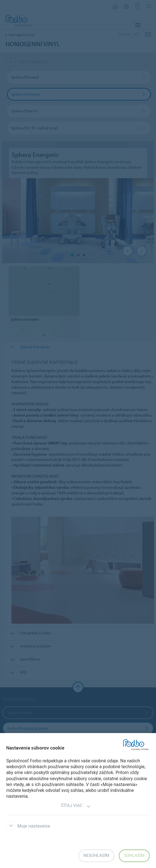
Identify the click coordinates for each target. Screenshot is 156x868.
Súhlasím (134, 855)
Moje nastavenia (28, 826)
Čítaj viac (76, 806)
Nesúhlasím (97, 855)
